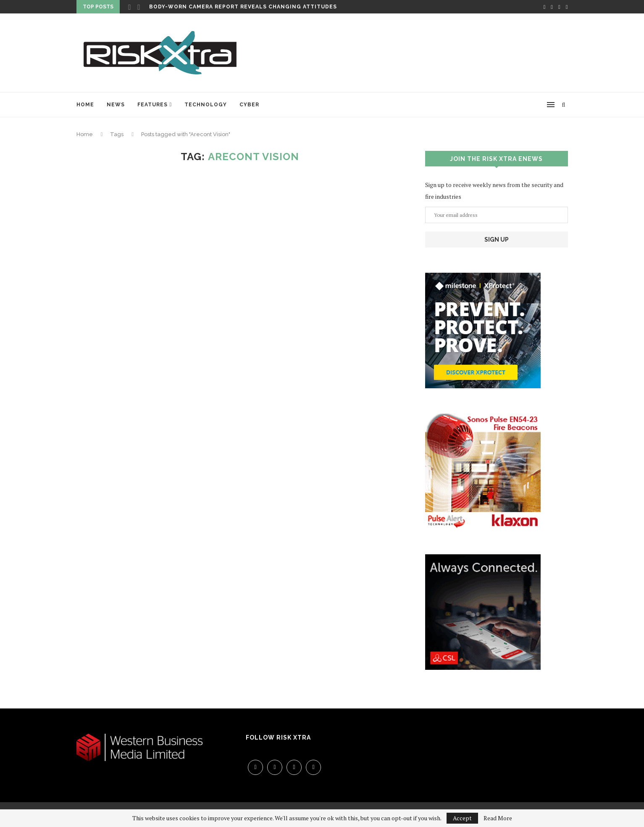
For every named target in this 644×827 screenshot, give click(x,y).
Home (85, 105)
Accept (462, 818)
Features (152, 105)
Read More (498, 818)
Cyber (249, 105)
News (116, 105)
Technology (206, 105)
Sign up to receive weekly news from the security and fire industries (494, 191)
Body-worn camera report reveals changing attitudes (243, 7)
